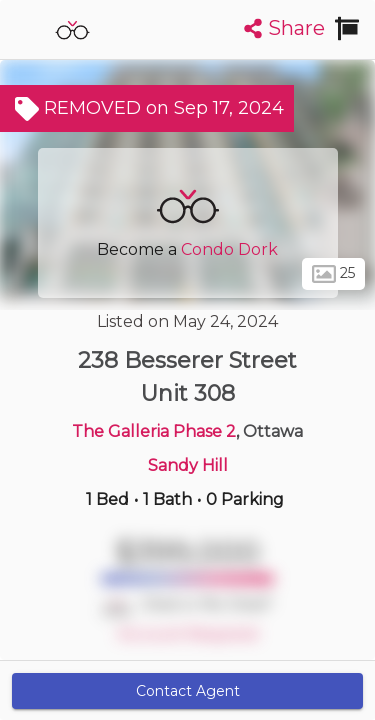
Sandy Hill (188, 465)
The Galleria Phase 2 (154, 431)
